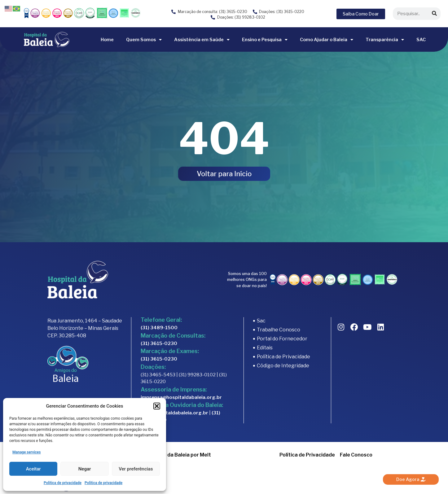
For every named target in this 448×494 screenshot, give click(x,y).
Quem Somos (144, 40)
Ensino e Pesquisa (265, 40)
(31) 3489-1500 (159, 328)
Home (107, 40)
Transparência (385, 40)
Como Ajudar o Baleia (327, 40)
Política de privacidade (63, 483)
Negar (85, 469)
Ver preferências (136, 469)
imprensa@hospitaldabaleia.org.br (181, 397)
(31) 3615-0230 (159, 343)
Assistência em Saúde (202, 40)
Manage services (26, 452)
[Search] (434, 14)
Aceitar (33, 469)
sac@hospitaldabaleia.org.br (174, 413)
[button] (157, 406)
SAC (421, 40)
